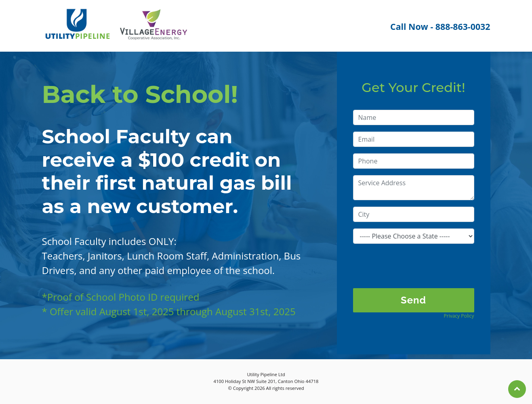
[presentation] (414, 266)
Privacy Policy (459, 316)
